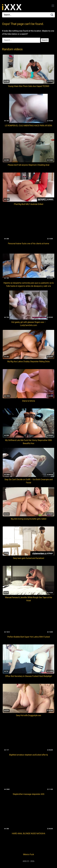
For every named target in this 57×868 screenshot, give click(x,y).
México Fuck (28, 854)
